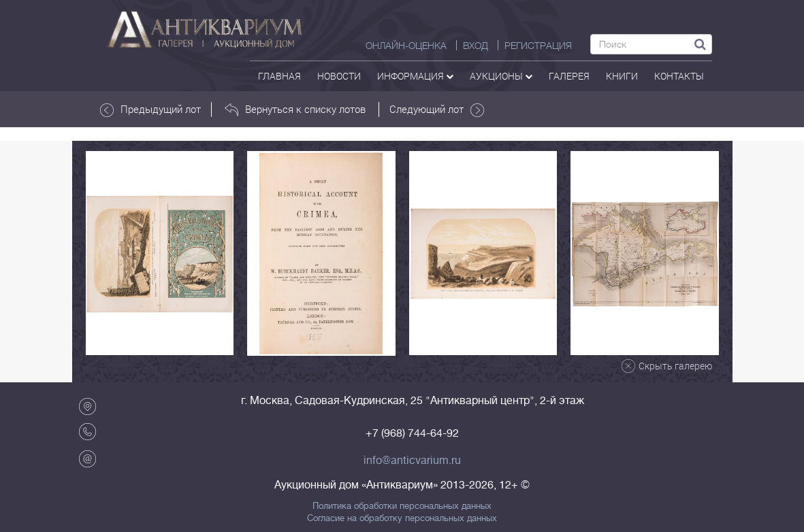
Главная (279, 76)
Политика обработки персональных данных (402, 506)
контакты (679, 76)
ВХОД (476, 46)
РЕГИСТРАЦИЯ (538, 46)
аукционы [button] (501, 76)
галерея (569, 76)
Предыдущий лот (150, 110)
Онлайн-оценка (406, 46)
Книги (622, 76)
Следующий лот (437, 110)
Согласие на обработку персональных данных (402, 518)
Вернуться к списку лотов (295, 110)
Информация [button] (415, 76)
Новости (339, 76)
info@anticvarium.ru (412, 461)
